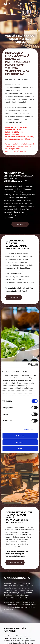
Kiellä (20, 448)
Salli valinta (20, 442)
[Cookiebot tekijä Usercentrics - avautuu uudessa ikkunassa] (28, 364)
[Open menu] (36, 4)
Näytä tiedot (29, 429)
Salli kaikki (20, 436)
